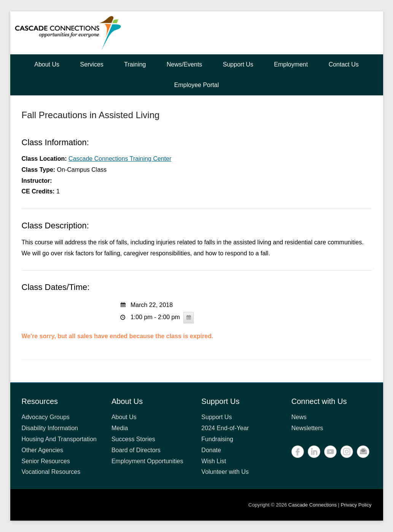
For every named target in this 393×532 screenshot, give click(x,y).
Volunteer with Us (225, 472)
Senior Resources (46, 461)
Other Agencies (42, 450)
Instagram (347, 452)
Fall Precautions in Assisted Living (91, 115)
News (299, 417)
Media (120, 428)
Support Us (238, 64)
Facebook (298, 452)
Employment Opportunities (147, 461)
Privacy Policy (356, 505)
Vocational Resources (51, 472)
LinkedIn (314, 452)
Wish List (214, 461)
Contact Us (344, 64)
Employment (291, 64)
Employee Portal (196, 85)
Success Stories (133, 439)
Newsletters (307, 428)
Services (91, 64)
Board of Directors (136, 450)
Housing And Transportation (59, 439)
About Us (47, 64)
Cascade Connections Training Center (120, 159)
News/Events (184, 64)
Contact (363, 452)
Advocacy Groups (46, 417)
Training (135, 64)
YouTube (330, 452)
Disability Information (50, 428)
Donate (211, 450)
